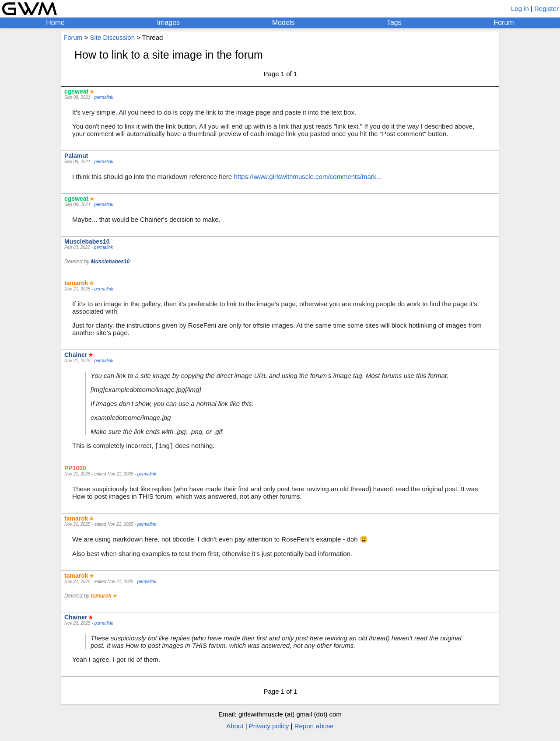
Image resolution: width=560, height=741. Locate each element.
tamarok (76, 283)
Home (55, 23)
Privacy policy (269, 726)
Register (546, 9)
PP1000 (75, 468)
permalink (103, 97)
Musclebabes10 (87, 241)
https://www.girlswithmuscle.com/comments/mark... (308, 177)
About (235, 726)
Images (168, 23)
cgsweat (76, 91)
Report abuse (314, 726)
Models (283, 23)
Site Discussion (112, 37)
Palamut (76, 156)
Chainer (76, 355)
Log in (520, 9)
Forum (504, 23)
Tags (394, 23)
